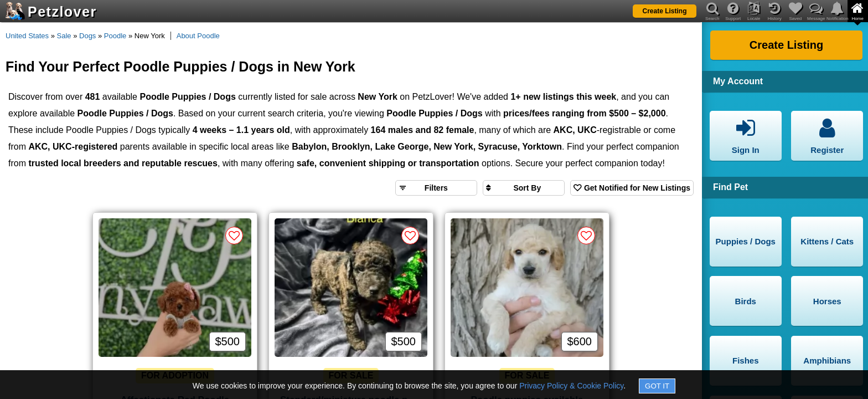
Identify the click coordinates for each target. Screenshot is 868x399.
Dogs (87, 36)
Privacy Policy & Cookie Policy (571, 386)
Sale (64, 36)
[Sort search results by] (524, 188)
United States (27, 36)
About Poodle (198, 36)
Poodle (115, 36)
